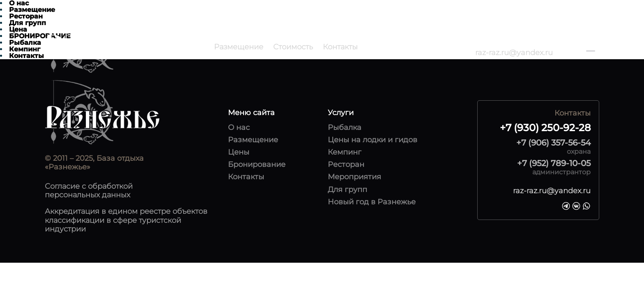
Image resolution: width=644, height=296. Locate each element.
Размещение (239, 47)
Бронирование (257, 165)
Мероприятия (354, 177)
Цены (239, 152)
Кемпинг (345, 152)
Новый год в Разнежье (372, 202)
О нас (239, 128)
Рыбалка (345, 128)
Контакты (340, 47)
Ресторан (346, 165)
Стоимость (293, 47)
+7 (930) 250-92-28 (507, 43)
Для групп (347, 190)
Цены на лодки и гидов (373, 140)
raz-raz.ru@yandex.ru (514, 53)
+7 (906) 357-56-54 (553, 143)
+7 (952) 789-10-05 (554, 163)
